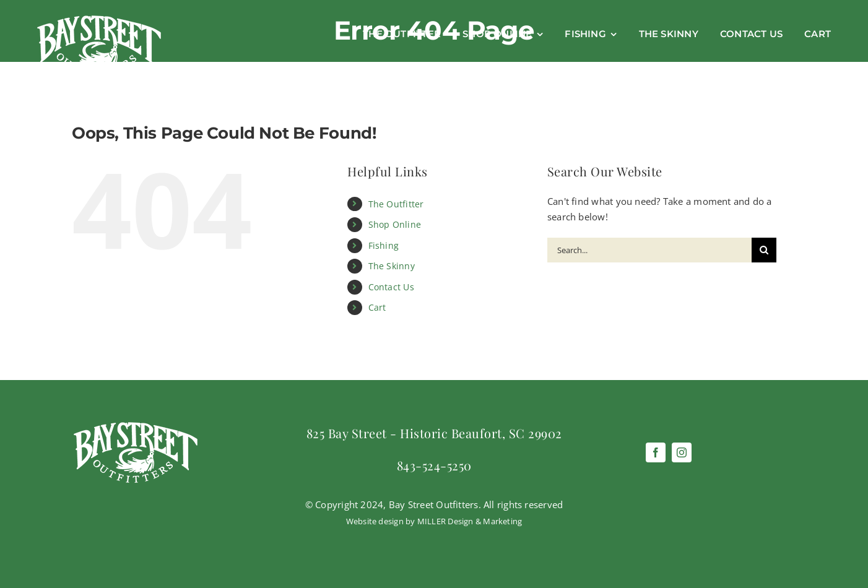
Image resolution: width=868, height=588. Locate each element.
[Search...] (649, 250)
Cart (377, 307)
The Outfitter (396, 204)
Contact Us (391, 287)
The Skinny (392, 266)
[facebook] (656, 452)
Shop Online (395, 224)
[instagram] (682, 452)
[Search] (764, 250)
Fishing (384, 245)
